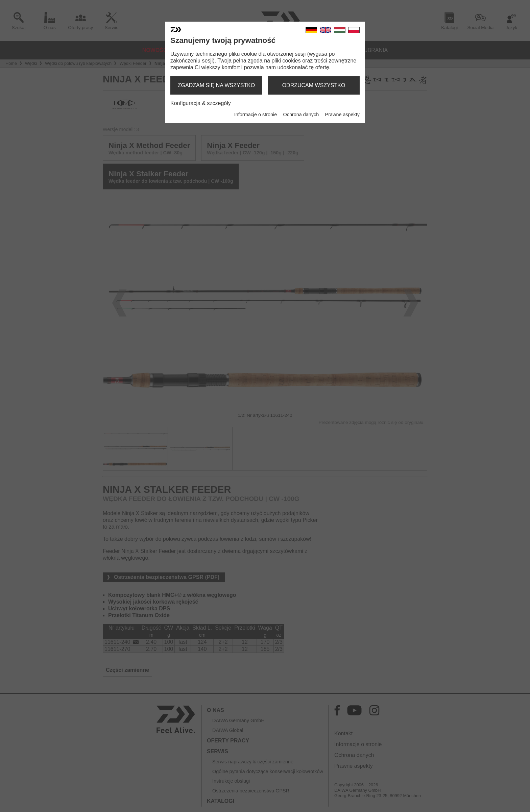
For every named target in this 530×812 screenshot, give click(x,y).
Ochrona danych (301, 115)
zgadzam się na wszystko (216, 85)
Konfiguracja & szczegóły (201, 103)
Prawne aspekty (342, 115)
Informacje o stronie (256, 115)
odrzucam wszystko (314, 85)
